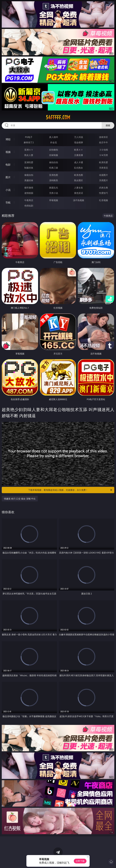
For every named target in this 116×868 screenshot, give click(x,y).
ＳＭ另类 (104, 155)
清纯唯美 (54, 180)
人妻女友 (79, 188)
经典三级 (54, 168)
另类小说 (54, 193)
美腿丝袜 (29, 180)
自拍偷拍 (54, 150)
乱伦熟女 (79, 168)
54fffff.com (58, 117)
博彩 (8, 139)
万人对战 (79, 137)
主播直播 (79, 155)
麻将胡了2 (29, 142)
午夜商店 (29, 200)
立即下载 (80, 861)
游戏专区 (104, 137)
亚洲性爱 (29, 162)
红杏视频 (104, 200)
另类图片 (104, 180)
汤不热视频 (79, 200)
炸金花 (54, 142)
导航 (8, 203)
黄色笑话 (79, 193)
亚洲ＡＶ (29, 150)
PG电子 (29, 137)
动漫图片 (104, 175)
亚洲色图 (54, 175)
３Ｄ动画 (104, 150)
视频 (8, 152)
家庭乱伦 (54, 188)
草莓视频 (54, 200)
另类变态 (104, 168)
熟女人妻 (29, 155)
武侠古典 (104, 188)
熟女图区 (79, 180)
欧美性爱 (104, 162)
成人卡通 (79, 162)
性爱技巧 (104, 193)
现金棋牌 (79, 142)
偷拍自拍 (54, 162)
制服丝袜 (29, 168)
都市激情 (29, 188)
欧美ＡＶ (79, 150)
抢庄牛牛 (104, 142)
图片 (8, 177)
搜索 (108, 125)
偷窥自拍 (29, 175)
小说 (8, 190)
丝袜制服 (54, 155)
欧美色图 (79, 175)
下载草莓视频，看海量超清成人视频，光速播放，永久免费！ (70, 490)
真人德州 (54, 137)
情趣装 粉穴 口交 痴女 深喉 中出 (20, 499)
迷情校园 (29, 193)
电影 (8, 165)
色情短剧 (29, 206)
